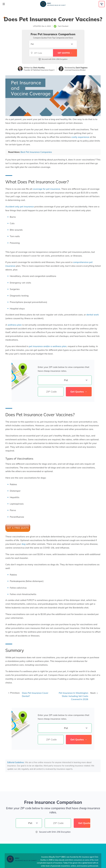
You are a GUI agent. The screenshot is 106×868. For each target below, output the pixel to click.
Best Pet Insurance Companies (36, 152)
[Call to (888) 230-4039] (102, 4)
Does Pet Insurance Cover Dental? (35, 694)
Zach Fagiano (82, 68)
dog (24, 544)
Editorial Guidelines (16, 762)
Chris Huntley (39, 68)
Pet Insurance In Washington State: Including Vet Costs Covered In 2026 (73, 696)
